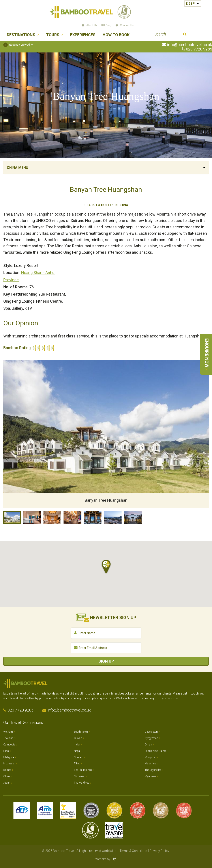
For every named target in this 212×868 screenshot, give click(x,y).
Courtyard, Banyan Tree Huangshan (133, 518)
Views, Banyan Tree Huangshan (113, 518)
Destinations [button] (21, 35)
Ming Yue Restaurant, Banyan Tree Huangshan (72, 518)
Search (185, 35)
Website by (106, 859)
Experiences (83, 35)
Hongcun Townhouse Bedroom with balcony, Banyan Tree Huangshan (32, 518)
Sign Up (106, 661)
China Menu (18, 168)
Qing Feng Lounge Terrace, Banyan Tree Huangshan (93, 518)
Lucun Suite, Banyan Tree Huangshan (52, 518)
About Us (92, 25)
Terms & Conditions (133, 851)
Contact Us (127, 25)
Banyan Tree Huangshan (12, 518)
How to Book (116, 35)
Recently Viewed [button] (17, 45)
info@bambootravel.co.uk (190, 45)
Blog (109, 25)
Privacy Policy (159, 851)
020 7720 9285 (199, 49)
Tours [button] (53, 35)
